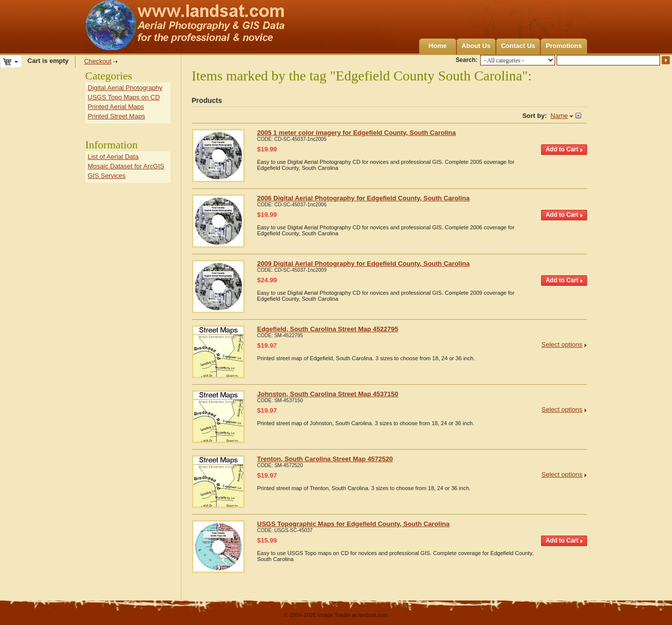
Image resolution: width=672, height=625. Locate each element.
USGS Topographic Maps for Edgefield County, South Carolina (353, 524)
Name (559, 116)
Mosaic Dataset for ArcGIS (126, 166)
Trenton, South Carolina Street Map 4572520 (325, 459)
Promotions (564, 46)
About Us (476, 46)
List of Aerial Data (113, 157)
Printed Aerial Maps (116, 107)
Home (438, 46)
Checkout (98, 61)
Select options (562, 344)
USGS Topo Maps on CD (124, 97)
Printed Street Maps (117, 116)
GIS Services (107, 176)
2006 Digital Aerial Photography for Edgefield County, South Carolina (363, 198)
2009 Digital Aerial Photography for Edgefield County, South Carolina (363, 264)
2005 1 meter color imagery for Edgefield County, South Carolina (357, 133)
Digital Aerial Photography (125, 88)
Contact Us (518, 46)
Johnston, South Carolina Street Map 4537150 (328, 394)
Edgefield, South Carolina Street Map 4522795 (328, 329)
